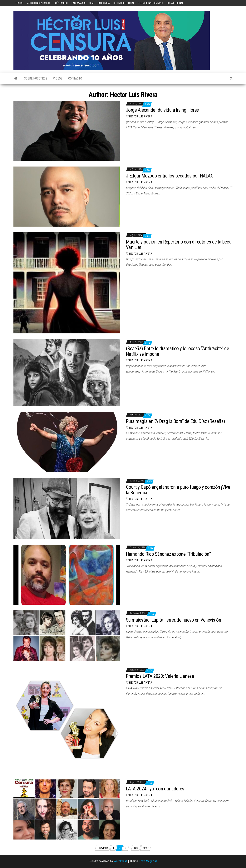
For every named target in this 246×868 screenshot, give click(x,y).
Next (146, 848)
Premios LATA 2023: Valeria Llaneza (160, 676)
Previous (103, 848)
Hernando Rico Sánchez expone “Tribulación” (168, 554)
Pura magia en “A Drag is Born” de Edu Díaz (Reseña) (175, 421)
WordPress (121, 861)
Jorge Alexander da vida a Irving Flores (162, 110)
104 (136, 848)
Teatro (19, 3)
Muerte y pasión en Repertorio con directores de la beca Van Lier (179, 245)
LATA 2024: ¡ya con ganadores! (156, 789)
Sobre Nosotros (36, 78)
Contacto (75, 78)
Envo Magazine (148, 861)
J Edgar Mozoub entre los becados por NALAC (170, 176)
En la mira (104, 3)
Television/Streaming (151, 3)
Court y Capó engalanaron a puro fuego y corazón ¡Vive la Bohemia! (178, 490)
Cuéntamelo (61, 3)
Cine (92, 3)
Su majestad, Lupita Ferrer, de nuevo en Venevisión (174, 620)
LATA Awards (79, 3)
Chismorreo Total (124, 3)
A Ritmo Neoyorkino (38, 3)
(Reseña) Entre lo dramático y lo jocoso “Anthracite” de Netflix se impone (177, 351)
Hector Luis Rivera (141, 116)
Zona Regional (175, 3)
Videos (58, 78)
